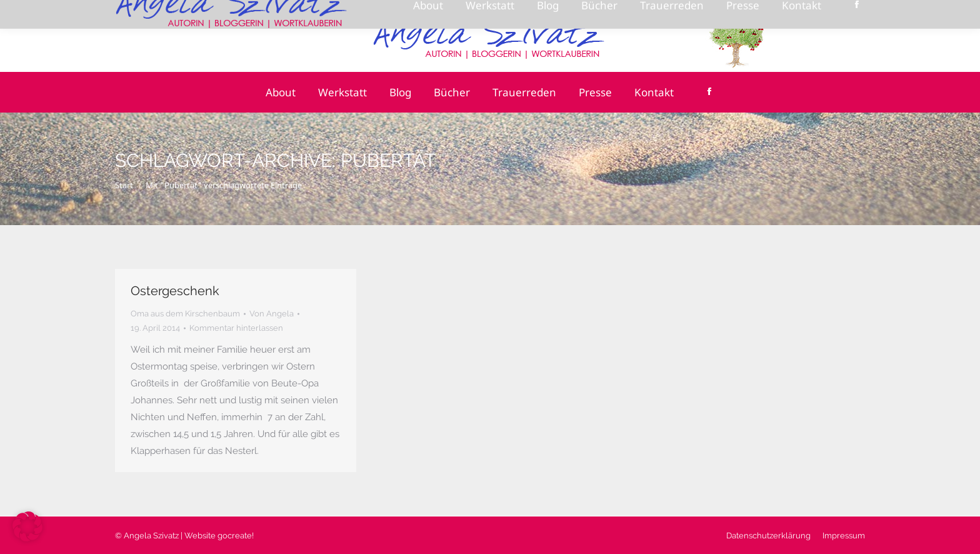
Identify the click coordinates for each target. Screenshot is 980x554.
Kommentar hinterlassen (236, 328)
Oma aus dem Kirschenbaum (185, 314)
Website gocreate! (219, 536)
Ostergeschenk (175, 291)
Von (272, 314)
